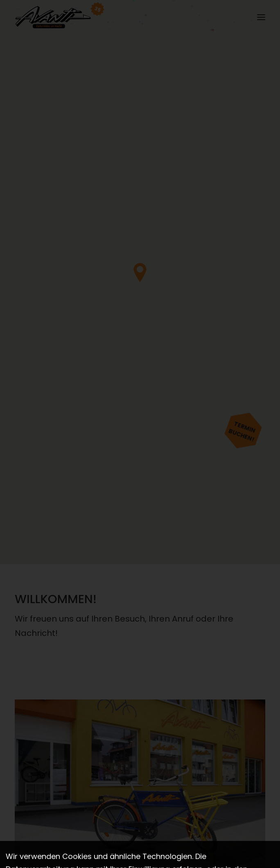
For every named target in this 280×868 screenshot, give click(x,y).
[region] (140, 282)
